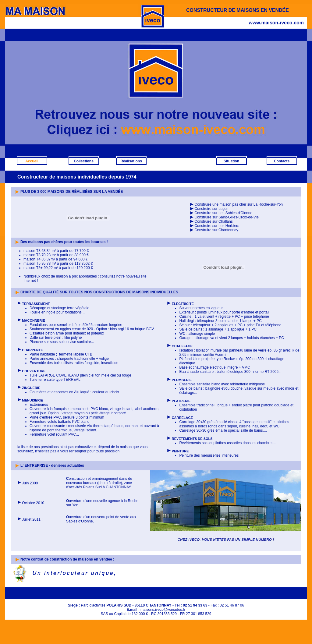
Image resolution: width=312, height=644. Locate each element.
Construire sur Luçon (211, 209)
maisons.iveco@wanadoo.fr (163, 610)
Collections (84, 161)
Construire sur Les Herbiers (217, 226)
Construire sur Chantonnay (216, 230)
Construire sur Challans (213, 221)
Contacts (282, 161)
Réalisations (131, 161)
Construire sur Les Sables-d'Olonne (223, 213)
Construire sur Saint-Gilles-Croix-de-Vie (227, 217)
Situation (231, 161)
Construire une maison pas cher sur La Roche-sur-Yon (236, 204)
